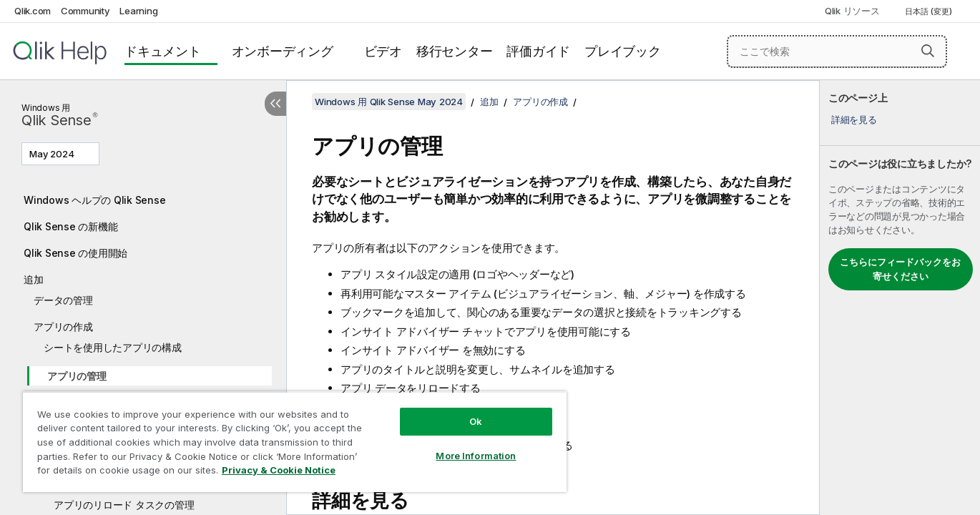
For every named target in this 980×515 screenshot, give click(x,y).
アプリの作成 (63, 327)
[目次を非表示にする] (275, 104)
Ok (476, 421)
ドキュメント (163, 51)
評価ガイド (538, 51)
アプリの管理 (77, 376)
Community (85, 11)
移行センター (455, 51)
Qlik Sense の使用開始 (75, 253)
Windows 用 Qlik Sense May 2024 (389, 102)
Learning (138, 11)
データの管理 (63, 300)
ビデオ (383, 51)
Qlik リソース (852, 11)
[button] (928, 51)
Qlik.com (33, 11)
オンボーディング (283, 51)
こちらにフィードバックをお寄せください (900, 269)
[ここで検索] (837, 51)
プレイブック (623, 51)
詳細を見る (854, 119)
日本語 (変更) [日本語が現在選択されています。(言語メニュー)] (930, 11)
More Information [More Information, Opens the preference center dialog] (476, 456)
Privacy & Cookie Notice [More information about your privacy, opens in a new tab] (279, 470)
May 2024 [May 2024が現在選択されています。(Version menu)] (53, 154)
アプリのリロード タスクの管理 (124, 505)
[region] (295, 442)
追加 (34, 279)
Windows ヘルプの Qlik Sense (94, 200)
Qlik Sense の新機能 (70, 226)
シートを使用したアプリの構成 (113, 347)
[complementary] (900, 298)
